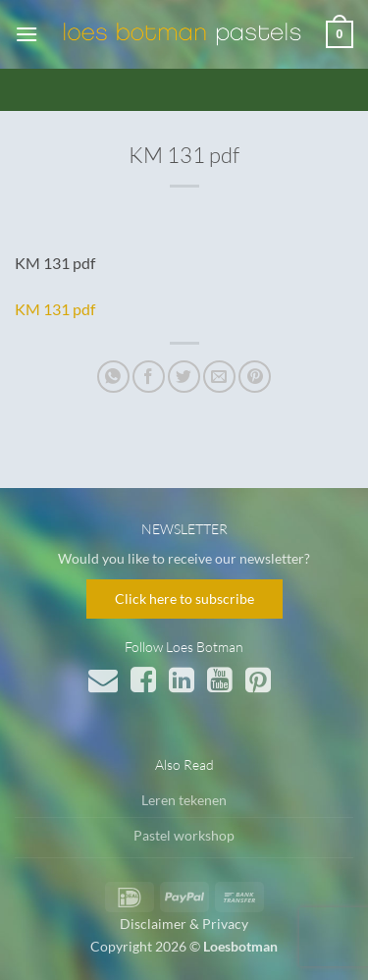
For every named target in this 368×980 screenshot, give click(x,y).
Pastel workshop (184, 835)
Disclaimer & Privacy (184, 924)
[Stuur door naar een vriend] (219, 377)
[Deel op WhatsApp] (113, 377)
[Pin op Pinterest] (255, 377)
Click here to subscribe (184, 599)
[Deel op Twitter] (184, 377)
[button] (26, 34)
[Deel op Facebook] (149, 377)
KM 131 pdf (55, 309)
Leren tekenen (184, 800)
